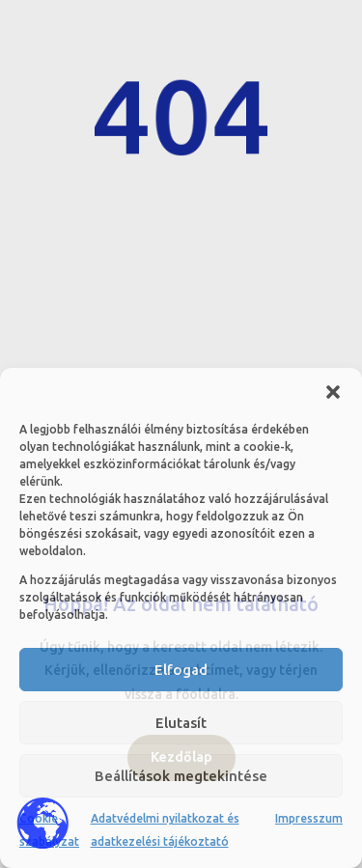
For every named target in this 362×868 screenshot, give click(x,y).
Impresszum (309, 818)
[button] (333, 392)
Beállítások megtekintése (181, 776)
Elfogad (181, 670)
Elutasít (181, 723)
